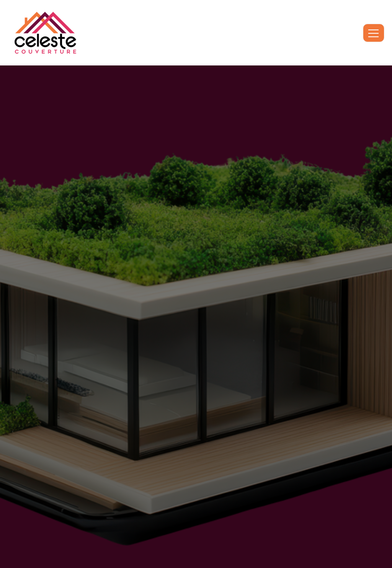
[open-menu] (374, 33)
